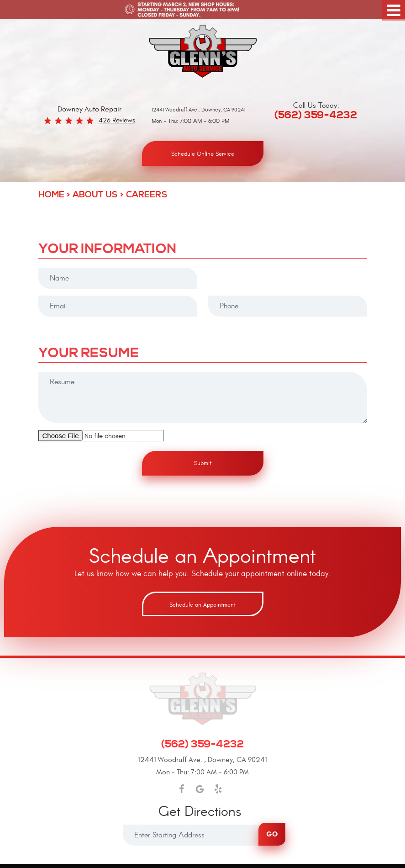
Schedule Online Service (203, 154)
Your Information (107, 250)
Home (51, 195)
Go (272, 834)
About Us (95, 195)
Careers (147, 195)
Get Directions (200, 812)
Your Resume (89, 354)
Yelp (218, 789)
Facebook (181, 789)
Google (200, 789)
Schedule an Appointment (202, 605)
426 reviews (117, 120)
